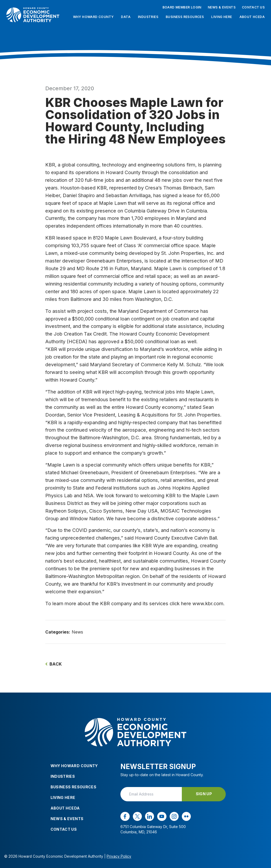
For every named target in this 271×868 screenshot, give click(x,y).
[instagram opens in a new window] (174, 816)
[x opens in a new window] (137, 816)
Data (126, 17)
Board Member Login (182, 7)
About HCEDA (252, 17)
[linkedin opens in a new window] (150, 816)
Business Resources (185, 17)
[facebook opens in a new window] (125, 816)
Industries (148, 17)
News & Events (222, 7)
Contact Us (253, 7)
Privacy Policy (119, 856)
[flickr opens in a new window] (186, 816)
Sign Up (204, 794)
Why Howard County (93, 17)
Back (54, 664)
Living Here (222, 17)
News (77, 632)
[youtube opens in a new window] (162, 816)
